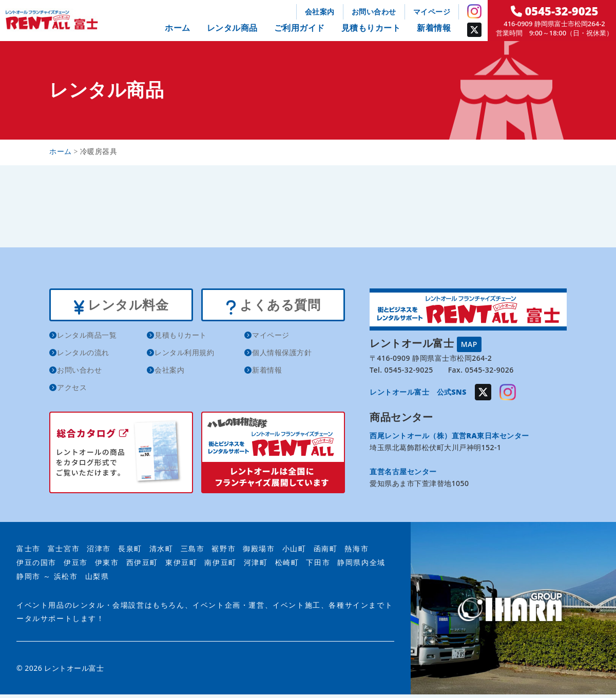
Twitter (474, 30)
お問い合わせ (374, 12)
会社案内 (320, 12)
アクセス (72, 391)
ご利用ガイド (300, 28)
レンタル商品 (232, 28)
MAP (469, 344)
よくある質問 (273, 307)
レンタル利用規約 (184, 356)
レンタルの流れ (83, 356)
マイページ (432, 12)
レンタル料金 (121, 307)
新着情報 (434, 28)
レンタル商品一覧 (87, 338)
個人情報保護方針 (282, 356)
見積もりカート (371, 28)
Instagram (474, 11)
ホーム (178, 28)
